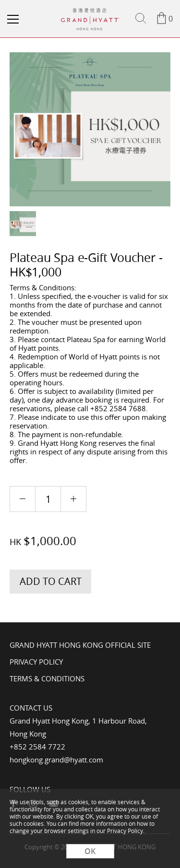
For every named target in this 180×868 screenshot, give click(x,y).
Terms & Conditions (47, 678)
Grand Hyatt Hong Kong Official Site (80, 645)
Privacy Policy (36, 662)
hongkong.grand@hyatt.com (56, 760)
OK (90, 851)
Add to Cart (51, 581)
